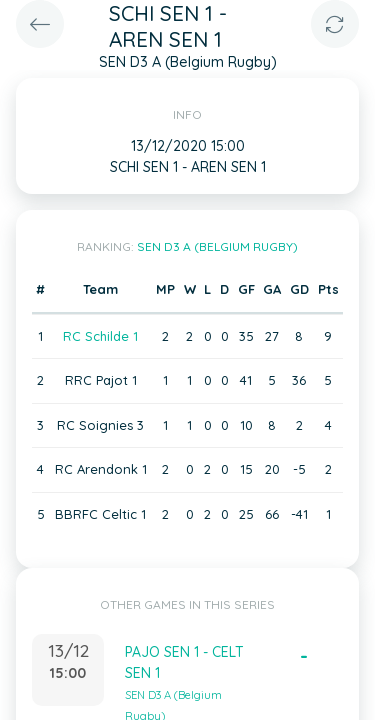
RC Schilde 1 (100, 336)
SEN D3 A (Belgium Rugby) (217, 246)
